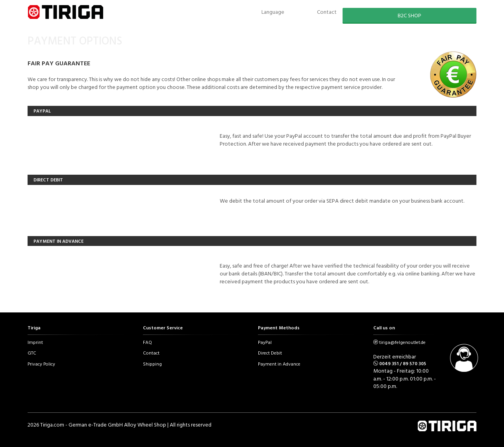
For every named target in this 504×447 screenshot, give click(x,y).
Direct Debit (270, 353)
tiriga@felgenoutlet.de (402, 342)
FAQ (147, 342)
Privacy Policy (41, 364)
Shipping (152, 364)
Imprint (35, 342)
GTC (32, 353)
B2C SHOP (409, 15)
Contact (151, 353)
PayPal (265, 342)
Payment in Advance (279, 364)
